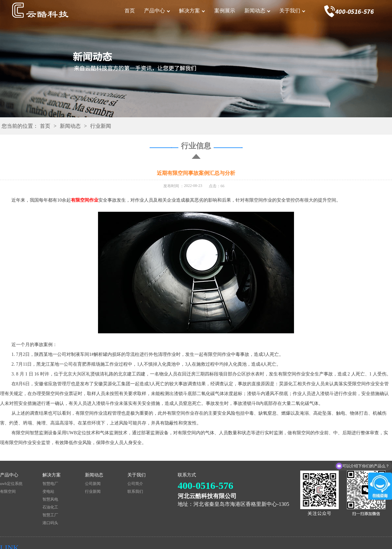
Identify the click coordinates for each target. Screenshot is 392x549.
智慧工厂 (50, 515)
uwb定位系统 (11, 484)
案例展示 (225, 11)
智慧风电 (50, 499)
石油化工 (50, 507)
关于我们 (290, 11)
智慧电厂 (50, 484)
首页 (130, 11)
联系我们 (135, 491)
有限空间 (8, 491)
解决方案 (189, 11)
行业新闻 (101, 126)
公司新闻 (93, 484)
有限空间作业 (85, 200)
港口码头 (50, 523)
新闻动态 (255, 11)
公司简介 (135, 484)
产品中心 (155, 11)
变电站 (48, 491)
